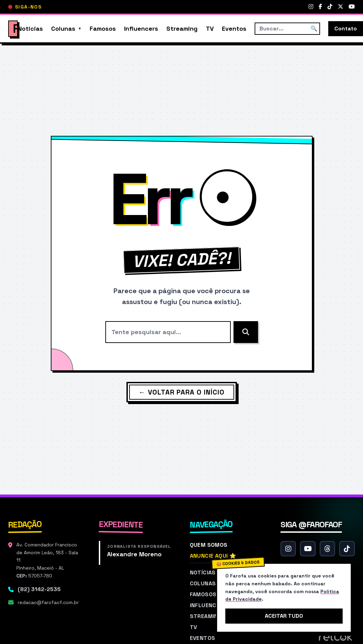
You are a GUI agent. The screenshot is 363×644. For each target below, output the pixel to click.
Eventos (234, 28)
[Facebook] (320, 7)
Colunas (63, 28)
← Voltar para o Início (182, 392)
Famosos (103, 28)
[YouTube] (352, 7)
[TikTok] (330, 7)
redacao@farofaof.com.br (48, 602)
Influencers (141, 28)
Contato (346, 28)
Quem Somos (209, 545)
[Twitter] (341, 7)
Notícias (30, 28)
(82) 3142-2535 (39, 589)
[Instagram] (311, 7)
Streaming (182, 28)
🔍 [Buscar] (314, 28)
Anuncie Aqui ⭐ (213, 556)
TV (210, 28)
